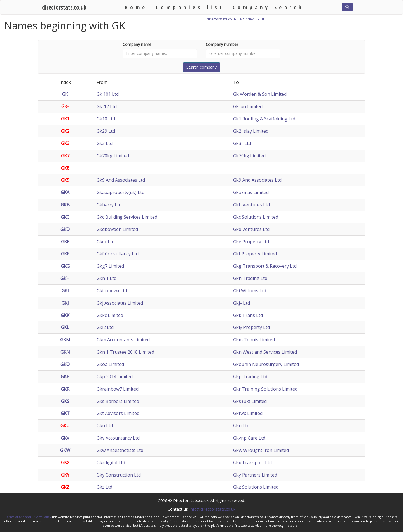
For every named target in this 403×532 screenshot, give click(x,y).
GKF (65, 254)
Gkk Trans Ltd (248, 315)
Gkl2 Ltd (105, 327)
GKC (65, 217)
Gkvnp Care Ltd (249, 438)
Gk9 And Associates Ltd (121, 180)
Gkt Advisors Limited (118, 413)
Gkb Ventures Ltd (251, 205)
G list (260, 19)
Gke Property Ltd (251, 242)
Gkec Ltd (106, 242)
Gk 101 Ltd (108, 94)
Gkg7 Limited (110, 266)
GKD (65, 229)
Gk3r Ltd (242, 143)
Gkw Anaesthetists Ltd (120, 450)
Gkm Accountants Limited (123, 340)
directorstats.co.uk (64, 7)
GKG (65, 266)
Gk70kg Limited (113, 156)
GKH (65, 278)
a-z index (246, 19)
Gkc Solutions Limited (256, 217)
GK (65, 94)
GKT (65, 413)
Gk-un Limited (248, 106)
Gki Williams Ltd (250, 291)
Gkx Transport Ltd (252, 463)
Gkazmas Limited (251, 192)
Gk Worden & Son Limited (260, 94)
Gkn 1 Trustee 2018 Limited (125, 352)
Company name (137, 44)
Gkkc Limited (110, 315)
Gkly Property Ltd (251, 327)
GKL (65, 327)
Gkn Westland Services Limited (265, 352)
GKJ (65, 303)
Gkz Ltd (104, 487)
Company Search (268, 7)
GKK (65, 315)
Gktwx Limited (248, 413)
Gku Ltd (105, 426)
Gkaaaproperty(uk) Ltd (120, 192)
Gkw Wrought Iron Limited (261, 450)
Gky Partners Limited (255, 475)
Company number (222, 44)
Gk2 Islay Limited (251, 131)
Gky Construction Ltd (119, 475)
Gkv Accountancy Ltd (118, 438)
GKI (65, 291)
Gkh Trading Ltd (250, 278)
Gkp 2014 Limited (115, 377)
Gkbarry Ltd (109, 205)
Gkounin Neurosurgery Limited (266, 364)
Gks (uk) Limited (250, 401)
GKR (65, 389)
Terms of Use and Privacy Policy (28, 517)
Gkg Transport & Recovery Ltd (265, 266)
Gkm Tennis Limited (254, 340)
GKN (65, 352)
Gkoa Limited (110, 364)
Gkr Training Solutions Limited (265, 389)
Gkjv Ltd (242, 303)
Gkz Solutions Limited (256, 487)
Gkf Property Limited (255, 254)
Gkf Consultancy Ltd (118, 254)
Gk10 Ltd (106, 119)
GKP (65, 377)
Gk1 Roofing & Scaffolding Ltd (264, 119)
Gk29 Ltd (106, 131)
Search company (201, 67)
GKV (65, 438)
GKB (65, 205)
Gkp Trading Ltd (250, 377)
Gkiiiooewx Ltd (112, 291)
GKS (65, 401)
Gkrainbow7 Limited (118, 389)
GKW (65, 450)
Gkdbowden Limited (117, 229)
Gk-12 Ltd (107, 106)
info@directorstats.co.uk (213, 509)
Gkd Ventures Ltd (251, 229)
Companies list (190, 7)
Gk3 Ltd (105, 143)
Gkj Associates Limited (120, 303)
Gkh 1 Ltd (106, 278)
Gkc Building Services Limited (127, 217)
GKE (65, 242)
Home (136, 7)
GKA (65, 192)
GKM (65, 340)
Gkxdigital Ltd (111, 463)
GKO (65, 364)
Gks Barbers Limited (118, 401)
